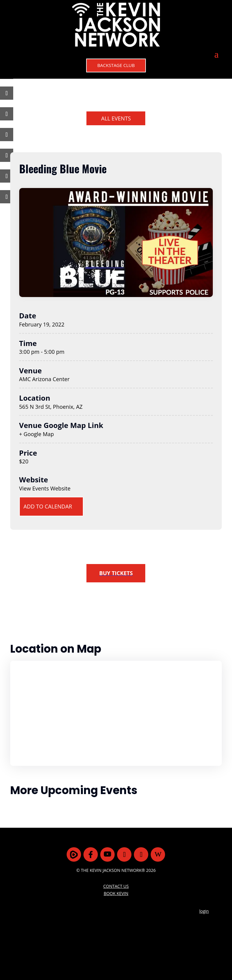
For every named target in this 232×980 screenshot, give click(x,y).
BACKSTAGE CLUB (116, 65)
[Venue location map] (116, 713)
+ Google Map (37, 434)
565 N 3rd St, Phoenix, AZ (51, 407)
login (204, 911)
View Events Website (45, 488)
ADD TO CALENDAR (48, 507)
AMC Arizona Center (44, 379)
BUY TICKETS (116, 573)
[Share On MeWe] (3, 114)
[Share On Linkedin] (3, 155)
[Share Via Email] (3, 176)
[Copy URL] (3, 197)
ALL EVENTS (116, 118)
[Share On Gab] (3, 93)
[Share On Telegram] (3, 135)
